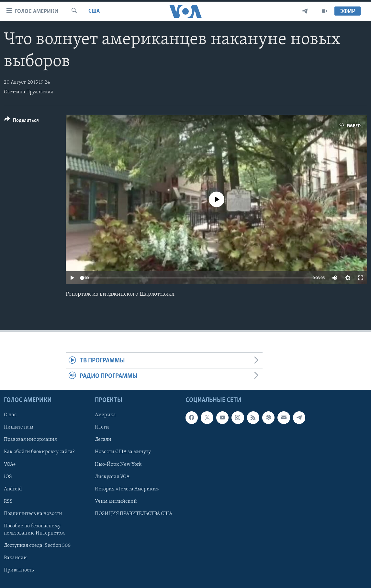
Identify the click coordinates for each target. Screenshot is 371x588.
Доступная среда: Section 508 (37, 546)
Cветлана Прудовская (28, 92)
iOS (8, 477)
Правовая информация (30, 440)
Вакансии (15, 558)
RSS (8, 501)
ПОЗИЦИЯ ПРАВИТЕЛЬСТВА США (134, 514)
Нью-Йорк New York (118, 465)
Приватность (19, 570)
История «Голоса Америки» (127, 489)
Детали (103, 440)
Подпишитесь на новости (33, 514)
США (94, 11)
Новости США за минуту (123, 452)
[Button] (22, 121)
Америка (105, 415)
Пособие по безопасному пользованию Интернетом (34, 530)
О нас (10, 415)
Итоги (102, 428)
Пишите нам (19, 428)
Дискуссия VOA (112, 477)
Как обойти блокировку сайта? (39, 452)
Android (13, 489)
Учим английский (116, 501)
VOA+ (10, 465)
